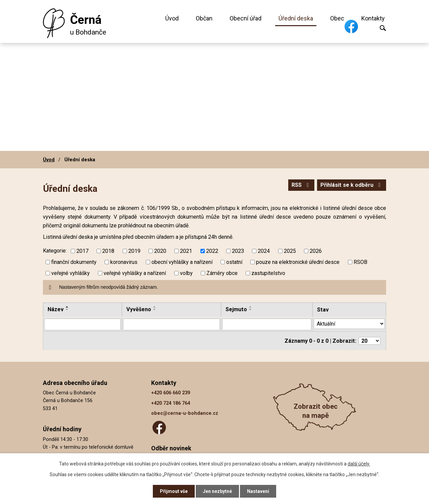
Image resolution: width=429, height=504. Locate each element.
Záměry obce (222, 273)
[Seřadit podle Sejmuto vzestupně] (251, 307)
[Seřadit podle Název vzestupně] (67, 307)
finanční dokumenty (74, 262)
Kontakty (373, 18)
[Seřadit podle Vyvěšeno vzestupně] (155, 307)
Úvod (172, 18)
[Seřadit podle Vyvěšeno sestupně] (155, 310)
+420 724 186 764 (171, 403)
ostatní (234, 262)
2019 (134, 251)
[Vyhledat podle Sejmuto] (267, 324)
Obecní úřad (246, 18)
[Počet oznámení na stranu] (370, 341)
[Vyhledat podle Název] (82, 324)
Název (56, 309)
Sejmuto (236, 309)
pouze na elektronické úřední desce (298, 262)
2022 (212, 251)
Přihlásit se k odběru (352, 185)
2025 (290, 251)
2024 (264, 251)
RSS (301, 185)
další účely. (359, 464)
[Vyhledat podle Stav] (349, 324)
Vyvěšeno (139, 309)
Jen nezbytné (217, 491)
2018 (108, 251)
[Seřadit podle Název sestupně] (67, 310)
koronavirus (124, 262)
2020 (160, 251)
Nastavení (258, 491)
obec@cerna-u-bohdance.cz (185, 413)
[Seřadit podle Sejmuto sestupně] (251, 310)
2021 (186, 251)
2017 (82, 251)
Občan (204, 18)
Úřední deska (296, 18)
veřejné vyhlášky (71, 273)
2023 (238, 251)
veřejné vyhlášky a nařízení (135, 273)
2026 (316, 251)
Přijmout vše (174, 491)
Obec (337, 18)
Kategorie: (55, 251)
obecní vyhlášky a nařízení (182, 262)
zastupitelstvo (268, 273)
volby (186, 273)
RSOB (360, 262)
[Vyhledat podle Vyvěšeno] (172, 324)
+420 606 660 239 (171, 393)
